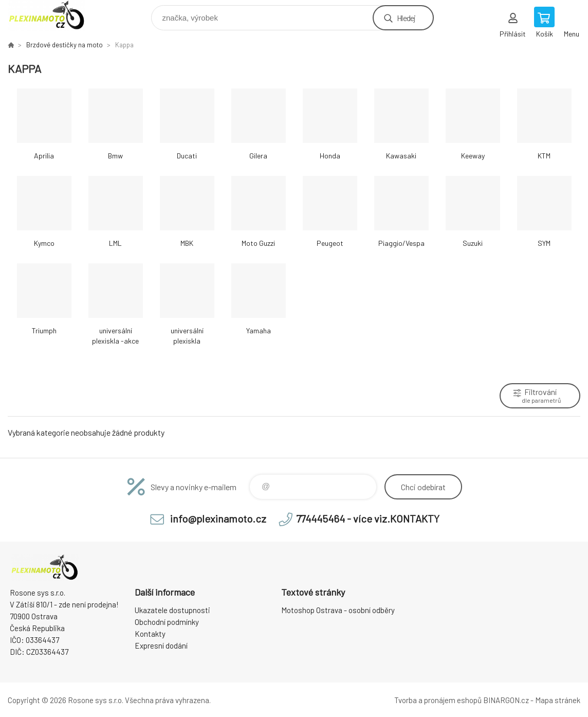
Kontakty (150, 634)
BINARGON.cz (506, 700)
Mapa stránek (558, 700)
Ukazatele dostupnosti (172, 610)
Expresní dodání (161, 646)
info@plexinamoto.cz (218, 518)
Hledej (406, 18)
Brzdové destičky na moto (65, 45)
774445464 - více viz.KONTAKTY (368, 518)
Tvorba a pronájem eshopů (438, 700)
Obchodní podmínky (167, 622)
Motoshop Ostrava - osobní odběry (338, 610)
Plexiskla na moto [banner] (53, 15)
